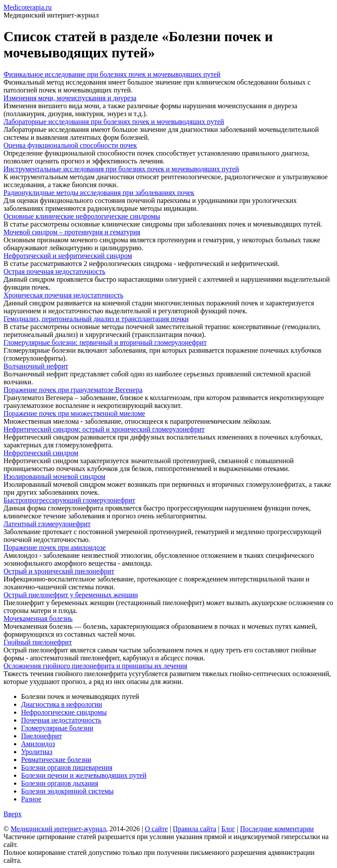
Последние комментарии (277, 829)
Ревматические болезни (56, 760)
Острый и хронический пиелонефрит (59, 571)
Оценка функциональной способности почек (70, 145)
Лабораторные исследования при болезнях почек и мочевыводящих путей (114, 122)
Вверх (13, 814)
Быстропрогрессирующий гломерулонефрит (69, 500)
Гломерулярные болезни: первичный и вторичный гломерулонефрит (105, 342)
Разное (31, 799)
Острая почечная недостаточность (54, 271)
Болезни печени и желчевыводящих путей (84, 775)
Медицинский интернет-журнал (58, 829)
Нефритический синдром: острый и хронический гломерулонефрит (104, 429)
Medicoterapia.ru (28, 7)
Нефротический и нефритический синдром (68, 256)
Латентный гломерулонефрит (47, 524)
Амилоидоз (38, 744)
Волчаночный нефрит (36, 366)
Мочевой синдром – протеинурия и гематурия (72, 232)
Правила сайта (195, 829)
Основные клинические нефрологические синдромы (82, 216)
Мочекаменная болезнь (38, 618)
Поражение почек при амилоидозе (55, 547)
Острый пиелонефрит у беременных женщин (71, 595)
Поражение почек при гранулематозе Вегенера (73, 390)
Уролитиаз (37, 752)
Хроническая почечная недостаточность (63, 295)
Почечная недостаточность (61, 720)
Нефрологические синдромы (64, 712)
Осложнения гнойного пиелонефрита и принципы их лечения (95, 666)
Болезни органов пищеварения (67, 767)
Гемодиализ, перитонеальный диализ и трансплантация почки (96, 319)
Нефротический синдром (41, 453)
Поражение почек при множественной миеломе (74, 413)
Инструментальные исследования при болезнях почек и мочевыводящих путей (121, 169)
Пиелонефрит (41, 736)
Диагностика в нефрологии (62, 704)
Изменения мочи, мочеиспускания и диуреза (70, 98)
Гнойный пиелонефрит (38, 642)
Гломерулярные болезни (57, 728)
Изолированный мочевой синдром (54, 477)
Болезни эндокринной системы (67, 791)
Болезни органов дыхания (60, 783)
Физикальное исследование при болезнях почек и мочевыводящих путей (112, 74)
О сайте (156, 829)
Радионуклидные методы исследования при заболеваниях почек (99, 193)
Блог (228, 829)
